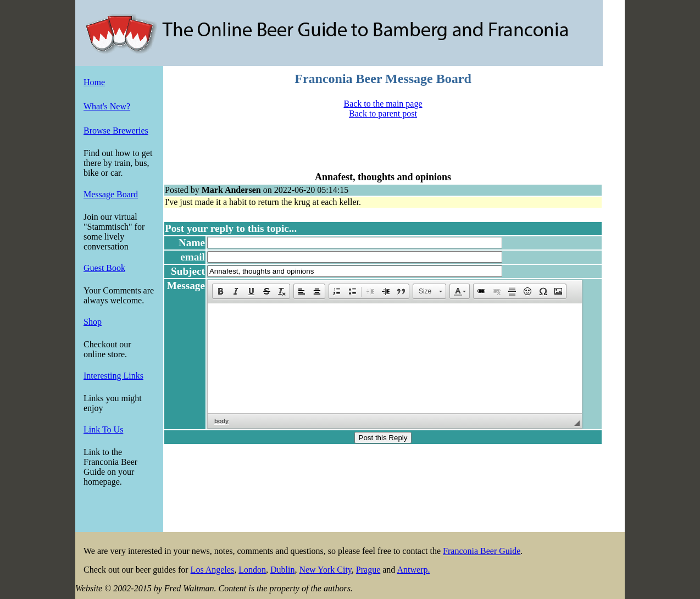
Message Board (111, 194)
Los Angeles (213, 570)
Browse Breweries (116, 131)
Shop (93, 322)
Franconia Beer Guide (482, 551)
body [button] (221, 421)
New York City (325, 570)
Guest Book (104, 268)
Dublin (282, 570)
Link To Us (103, 429)
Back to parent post (383, 113)
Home (94, 82)
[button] (220, 291)
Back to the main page (383, 104)
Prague (368, 570)
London (252, 570)
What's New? (107, 106)
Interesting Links (113, 376)
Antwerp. (413, 570)
